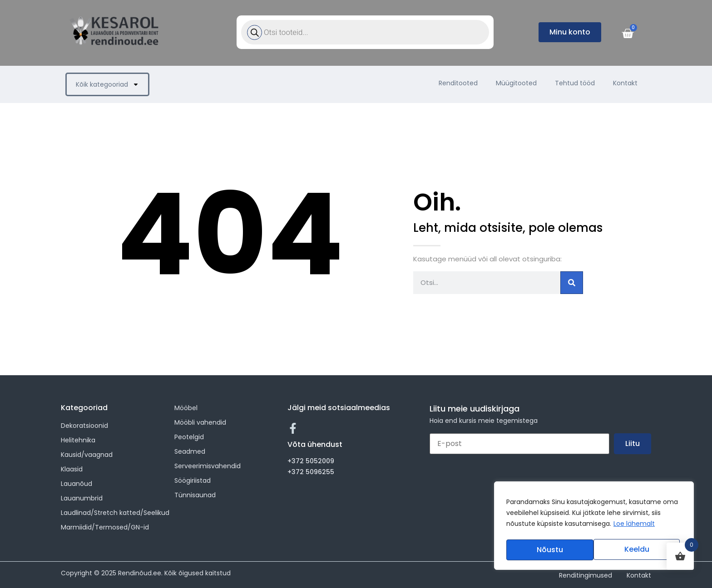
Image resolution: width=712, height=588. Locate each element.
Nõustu (638, 550)
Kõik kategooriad (107, 84)
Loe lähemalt (634, 527)
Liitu (633, 443)
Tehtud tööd (575, 83)
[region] (594, 527)
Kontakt (625, 83)
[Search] (572, 283)
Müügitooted (516, 83)
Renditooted (458, 83)
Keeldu (549, 550)
